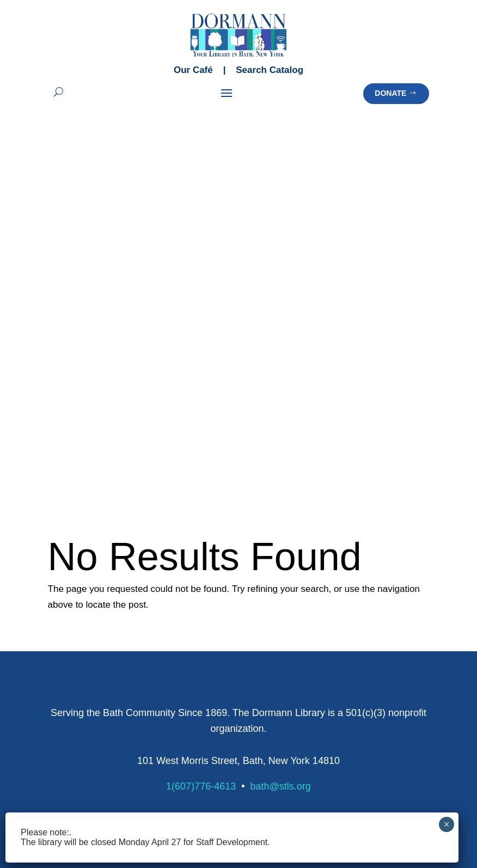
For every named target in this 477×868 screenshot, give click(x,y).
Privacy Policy (288, 801)
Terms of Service (366, 801)
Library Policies (345, 593)
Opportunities (342, 764)
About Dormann (346, 669)
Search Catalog (270, 70)
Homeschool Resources (362, 577)
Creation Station (79, 669)
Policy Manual (348, 624)
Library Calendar (80, 545)
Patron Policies (350, 609)
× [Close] (447, 824)
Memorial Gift (208, 716)
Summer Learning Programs (237, 545)
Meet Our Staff (344, 685)
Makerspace (72, 685)
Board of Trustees (350, 701)
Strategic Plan (343, 748)
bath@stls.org (281, 399)
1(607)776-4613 (201, 399)
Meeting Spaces (79, 701)
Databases (337, 545)
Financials (335, 732)
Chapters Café (76, 716)
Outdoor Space (77, 732)
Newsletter (69, 561)
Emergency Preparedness (366, 561)
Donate (390, 93)
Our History (338, 716)
